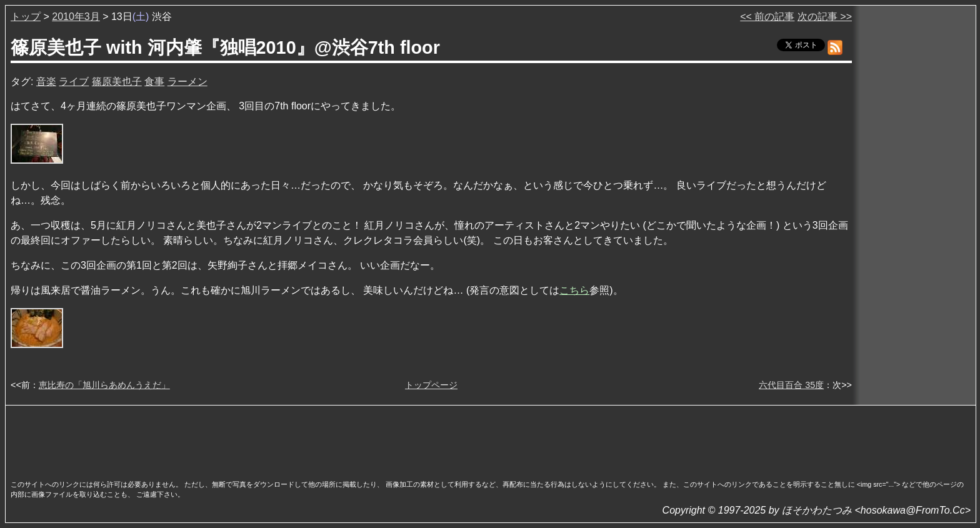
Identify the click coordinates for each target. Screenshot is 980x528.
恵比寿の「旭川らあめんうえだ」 (104, 385)
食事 (154, 82)
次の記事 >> (825, 17)
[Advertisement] (491, 439)
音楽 (46, 82)
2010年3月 (76, 17)
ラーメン (187, 82)
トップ (26, 17)
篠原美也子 (117, 82)
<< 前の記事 (767, 17)
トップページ (431, 385)
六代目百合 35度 (791, 385)
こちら (574, 290)
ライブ (74, 82)
